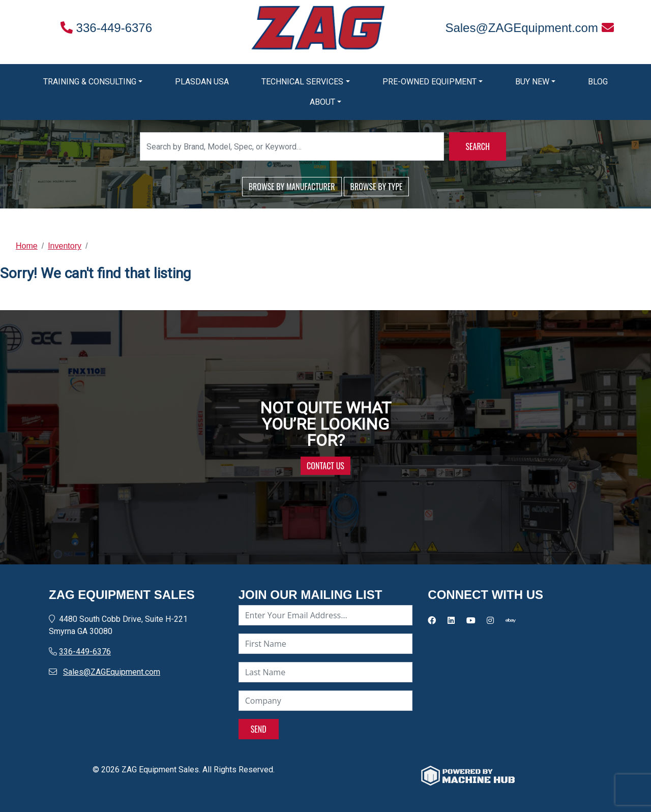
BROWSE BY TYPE (377, 187)
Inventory (65, 246)
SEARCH (477, 146)
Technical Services (302, 82)
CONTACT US (325, 466)
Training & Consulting (90, 82)
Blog (598, 82)
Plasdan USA (202, 82)
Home (27, 246)
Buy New (532, 82)
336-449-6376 (106, 28)
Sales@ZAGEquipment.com (529, 28)
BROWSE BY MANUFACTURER (292, 187)
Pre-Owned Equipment (430, 82)
